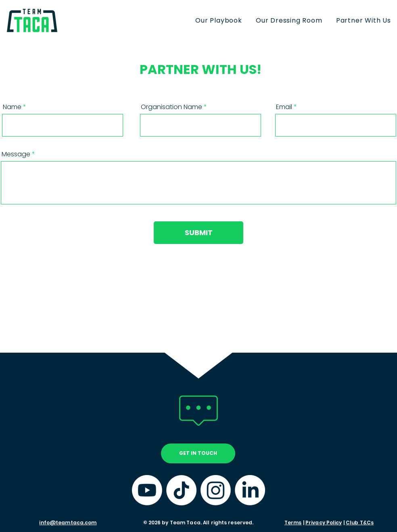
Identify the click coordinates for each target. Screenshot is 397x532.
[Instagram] (216, 490)
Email (284, 107)
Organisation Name (171, 107)
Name (12, 107)
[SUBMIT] (198, 233)
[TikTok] (181, 490)
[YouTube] (147, 490)
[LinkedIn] (250, 490)
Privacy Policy (324, 523)
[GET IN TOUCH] (198, 453)
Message (16, 154)
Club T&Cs (360, 523)
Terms (293, 523)
